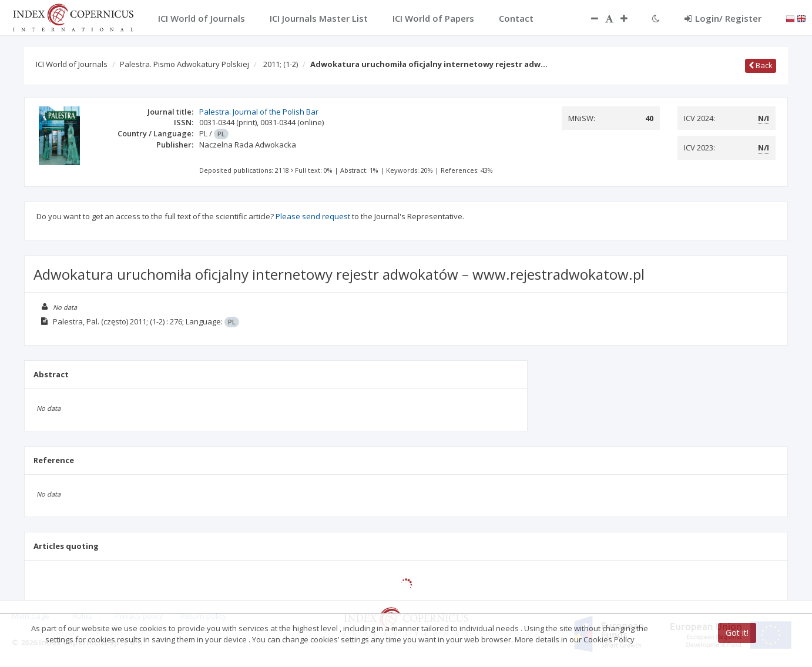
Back (761, 65)
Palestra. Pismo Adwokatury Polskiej (184, 64)
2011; (281, 64)
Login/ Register (723, 18)
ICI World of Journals (72, 64)
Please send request (313, 216)
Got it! (737, 633)
